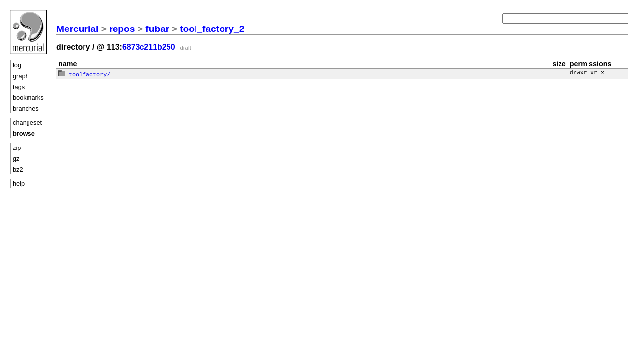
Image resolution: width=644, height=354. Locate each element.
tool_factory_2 (212, 29)
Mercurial (77, 29)
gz (16, 159)
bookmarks (28, 98)
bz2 (18, 169)
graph (21, 76)
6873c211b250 (149, 47)
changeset (27, 123)
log (17, 65)
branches (26, 108)
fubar (157, 29)
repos (122, 29)
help (19, 184)
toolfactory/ (84, 74)
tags (19, 87)
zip (17, 148)
